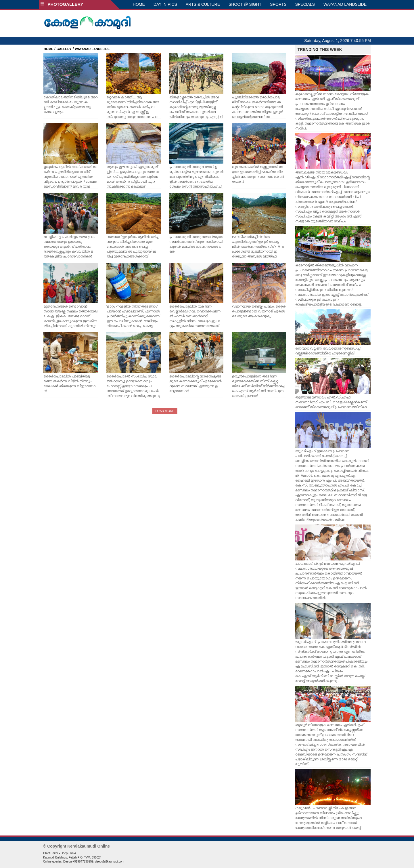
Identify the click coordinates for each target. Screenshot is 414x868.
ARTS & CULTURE (203, 4)
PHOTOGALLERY (62, 4)
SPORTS (278, 4)
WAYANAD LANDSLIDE (345, 4)
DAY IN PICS (165, 4)
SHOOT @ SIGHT (245, 4)
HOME (139, 4)
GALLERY (64, 49)
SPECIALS (305, 4)
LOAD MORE (165, 411)
